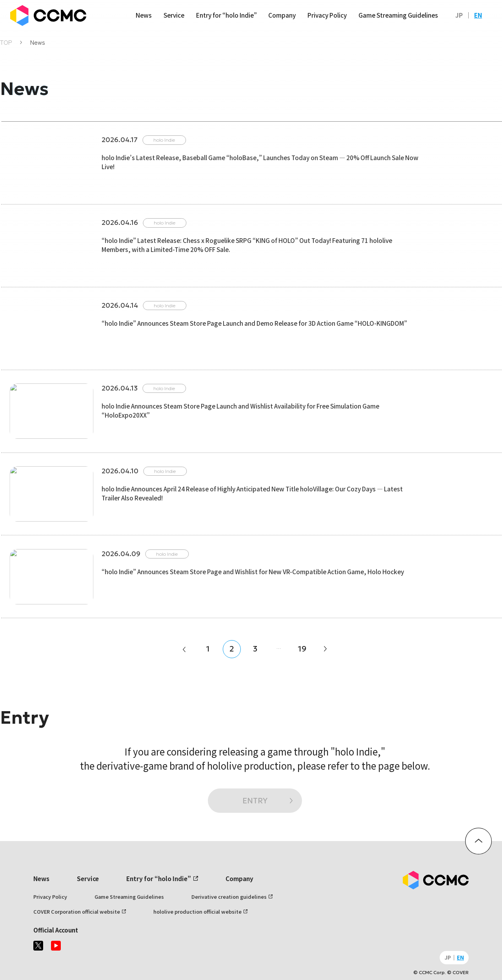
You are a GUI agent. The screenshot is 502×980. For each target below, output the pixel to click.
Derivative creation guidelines (229, 897)
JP (459, 15)
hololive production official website (197, 912)
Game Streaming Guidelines (398, 15)
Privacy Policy (327, 15)
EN (478, 15)
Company (282, 15)
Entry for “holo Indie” (226, 15)
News (144, 15)
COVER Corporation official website (77, 912)
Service (174, 15)
